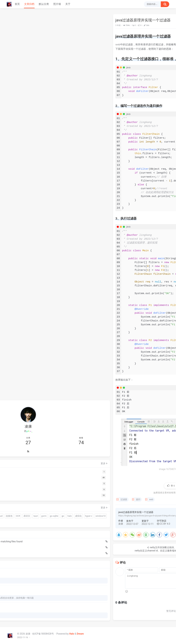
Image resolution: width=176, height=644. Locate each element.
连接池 (31, 499)
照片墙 (57, 4)
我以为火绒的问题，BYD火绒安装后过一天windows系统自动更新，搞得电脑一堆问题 (27, 596)
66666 (14, 615)
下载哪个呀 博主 (19, 576)
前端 (13, 493)
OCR (40, 499)
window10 (16, 517)
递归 (78, 499)
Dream (80, 634)
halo (19, 511)
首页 (17, 4)
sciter (14, 499)
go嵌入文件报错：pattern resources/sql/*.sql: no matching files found (25, 537)
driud (22, 499)
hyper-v (38, 511)
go (12, 511)
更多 (44, 441)
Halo (72, 634)
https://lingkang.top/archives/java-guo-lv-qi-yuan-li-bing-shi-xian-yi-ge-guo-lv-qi (93, 516)
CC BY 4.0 (104, 524)
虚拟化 (28, 511)
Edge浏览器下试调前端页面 (24, 543)
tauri (23, 505)
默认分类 (44, 4)
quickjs (36, 493)
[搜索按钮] (165, 4)
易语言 (14, 505)
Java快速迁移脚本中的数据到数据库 (25, 549)
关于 (68, 4)
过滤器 (64, 499)
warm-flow (24, 493)
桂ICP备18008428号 (43, 634)
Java (164, 25)
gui (44, 493)
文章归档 (29, 4)
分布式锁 (29, 517)
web (91, 499)
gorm (31, 505)
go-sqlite (41, 505)
